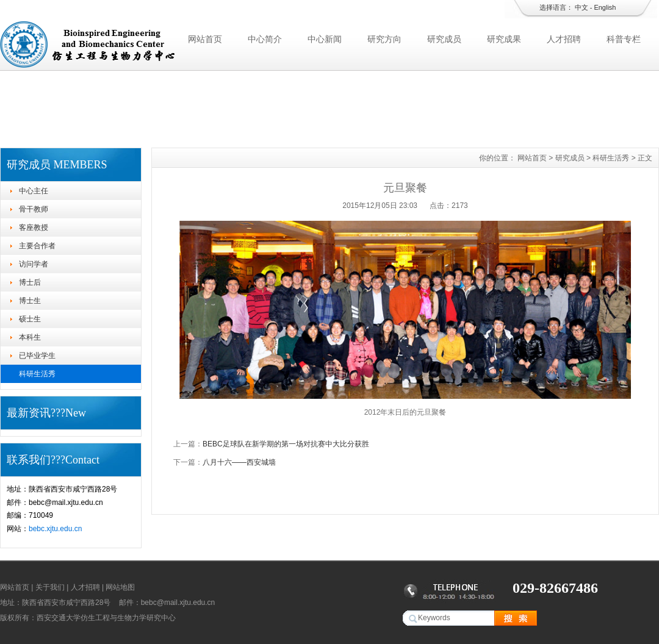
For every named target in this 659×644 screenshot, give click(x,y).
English (605, 7)
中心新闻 (325, 39)
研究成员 (444, 39)
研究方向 (384, 39)
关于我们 (50, 587)
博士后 (30, 282)
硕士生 (30, 319)
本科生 (30, 337)
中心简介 (265, 39)
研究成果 (504, 39)
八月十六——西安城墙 (239, 462)
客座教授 (34, 227)
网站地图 (120, 587)
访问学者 (34, 264)
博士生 (30, 301)
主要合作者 (37, 246)
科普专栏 (624, 39)
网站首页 (205, 39)
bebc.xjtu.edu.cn (55, 529)
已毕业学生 (37, 356)
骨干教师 (34, 209)
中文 (582, 7)
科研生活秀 (37, 374)
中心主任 (34, 191)
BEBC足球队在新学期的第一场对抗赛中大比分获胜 (286, 444)
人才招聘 (564, 39)
